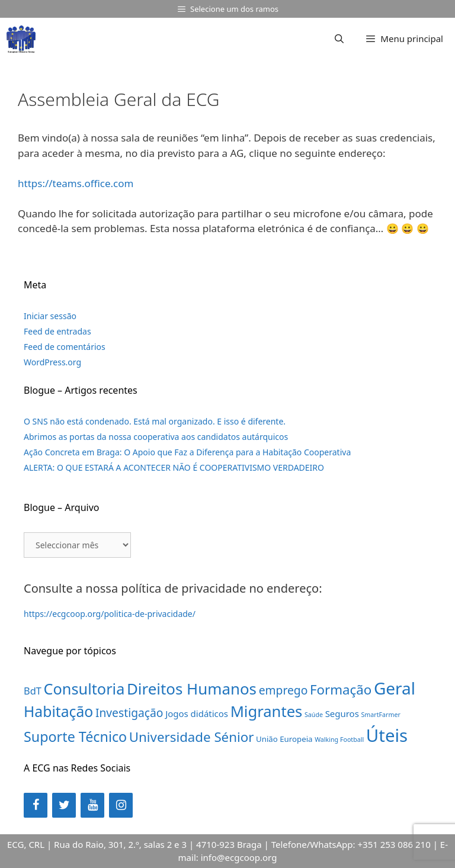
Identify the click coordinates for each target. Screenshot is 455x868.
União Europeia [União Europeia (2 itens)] (284, 739)
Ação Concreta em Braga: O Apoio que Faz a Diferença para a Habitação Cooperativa (187, 452)
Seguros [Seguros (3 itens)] (342, 713)
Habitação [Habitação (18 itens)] (58, 711)
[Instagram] (121, 805)
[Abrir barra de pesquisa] (339, 38)
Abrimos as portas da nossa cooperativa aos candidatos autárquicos (156, 437)
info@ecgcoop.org (239, 857)
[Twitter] (64, 805)
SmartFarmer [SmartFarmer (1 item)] (381, 715)
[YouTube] (92, 805)
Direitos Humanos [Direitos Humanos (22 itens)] (192, 689)
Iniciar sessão (50, 316)
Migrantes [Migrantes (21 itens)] (267, 711)
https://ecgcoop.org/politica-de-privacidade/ (110, 614)
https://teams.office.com (76, 183)
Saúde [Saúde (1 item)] (314, 715)
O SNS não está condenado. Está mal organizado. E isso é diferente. (155, 421)
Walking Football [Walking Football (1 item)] (339, 740)
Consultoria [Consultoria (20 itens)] (84, 689)
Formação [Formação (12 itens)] (341, 689)
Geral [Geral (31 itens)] (395, 688)
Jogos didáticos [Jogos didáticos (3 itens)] (197, 713)
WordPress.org (52, 362)
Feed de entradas (57, 331)
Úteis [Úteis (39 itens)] (387, 735)
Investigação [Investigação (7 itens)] (129, 713)
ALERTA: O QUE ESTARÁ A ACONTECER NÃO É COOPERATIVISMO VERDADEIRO (174, 467)
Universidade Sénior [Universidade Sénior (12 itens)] (192, 737)
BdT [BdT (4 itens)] (33, 691)
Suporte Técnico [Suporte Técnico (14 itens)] (75, 737)
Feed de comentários (65, 347)
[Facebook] (36, 805)
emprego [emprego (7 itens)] (283, 690)
